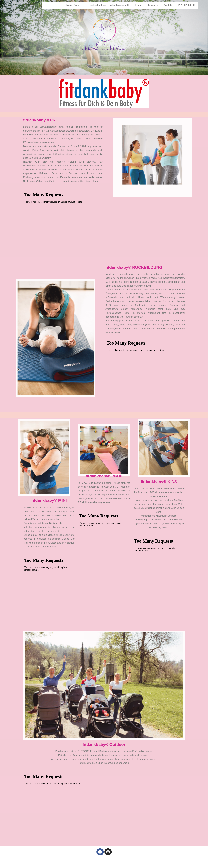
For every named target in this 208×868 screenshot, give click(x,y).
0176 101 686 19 (187, 5)
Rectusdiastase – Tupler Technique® (109, 5)
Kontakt (168, 5)
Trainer (138, 5)
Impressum (86, 863)
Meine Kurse (75, 5)
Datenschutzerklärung (106, 863)
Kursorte (153, 5)
